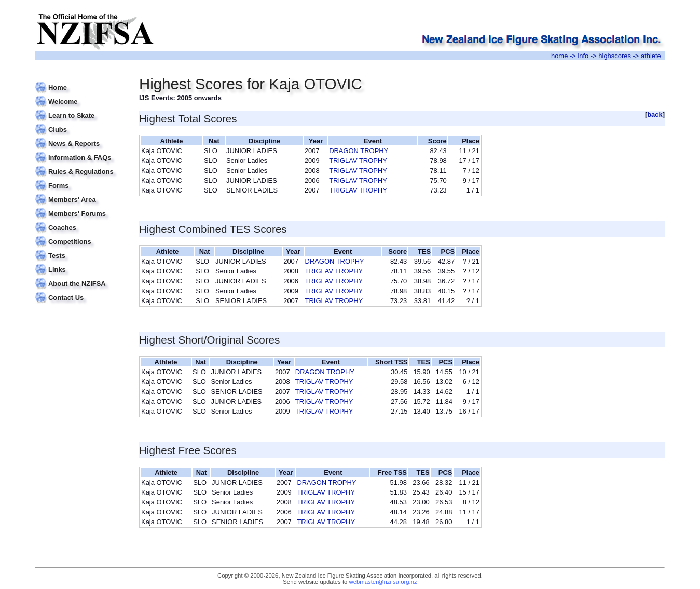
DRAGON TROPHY (359, 151)
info (583, 56)
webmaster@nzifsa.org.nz (383, 582)
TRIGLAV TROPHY (358, 161)
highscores (615, 56)
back (655, 114)
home (559, 56)
